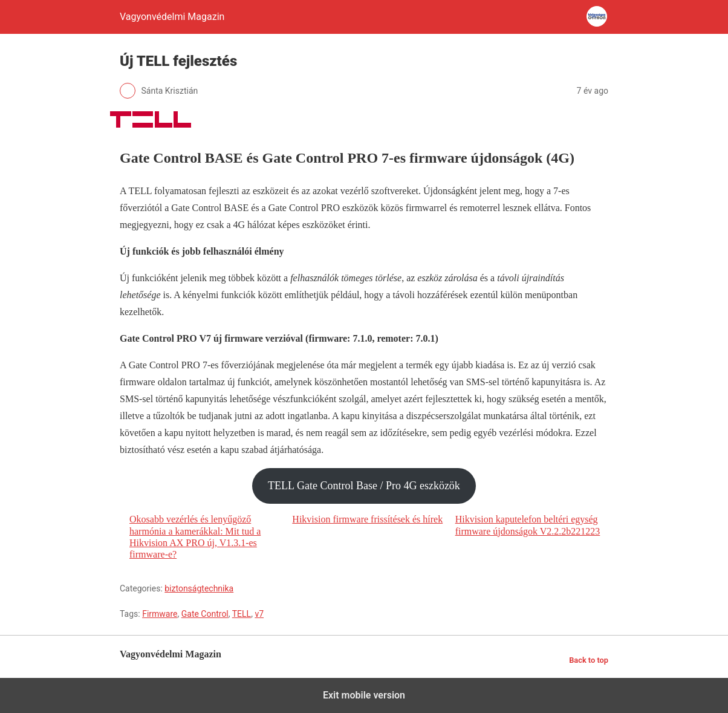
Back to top (589, 660)
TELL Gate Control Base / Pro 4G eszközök (364, 486)
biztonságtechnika (199, 588)
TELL (242, 614)
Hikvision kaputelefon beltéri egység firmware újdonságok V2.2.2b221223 (528, 525)
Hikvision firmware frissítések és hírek (367, 519)
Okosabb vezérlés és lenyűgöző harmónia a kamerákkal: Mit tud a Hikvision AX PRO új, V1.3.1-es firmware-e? (195, 537)
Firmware (160, 614)
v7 (259, 614)
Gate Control (205, 614)
